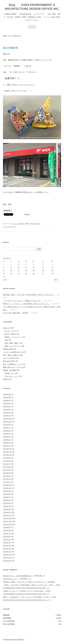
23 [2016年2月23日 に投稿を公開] (11, 273)
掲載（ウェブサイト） (13, 346)
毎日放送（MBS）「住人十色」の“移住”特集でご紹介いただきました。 (29, 295)
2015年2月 (7, 549)
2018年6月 (7, 431)
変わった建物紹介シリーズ (13, 364)
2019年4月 (7, 413)
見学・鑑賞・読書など (11, 355)
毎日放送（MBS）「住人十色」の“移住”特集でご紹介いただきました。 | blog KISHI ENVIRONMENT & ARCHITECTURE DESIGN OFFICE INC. (32, 585)
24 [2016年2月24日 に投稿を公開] (19, 273)
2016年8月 (7, 494)
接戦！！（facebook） (11, 597)
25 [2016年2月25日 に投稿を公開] (26, 273)
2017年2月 (7, 479)
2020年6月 (7, 394)
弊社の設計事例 (9, 361)
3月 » (56, 279)
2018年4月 (7, 437)
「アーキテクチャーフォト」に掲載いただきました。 (23, 301)
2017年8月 (7, 461)
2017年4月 (7, 473)
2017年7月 (7, 464)
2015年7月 (7, 533)
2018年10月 (7, 422)
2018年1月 (7, 446)
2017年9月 (7, 458)
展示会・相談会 (10, 334)
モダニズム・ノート (12, 376)
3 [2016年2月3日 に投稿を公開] (18, 264)
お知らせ (6, 328)
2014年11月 (7, 558)
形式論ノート (9, 373)
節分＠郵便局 (11, 48)
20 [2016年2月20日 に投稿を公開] (43, 270)
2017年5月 (7, 470)
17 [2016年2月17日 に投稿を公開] (19, 270)
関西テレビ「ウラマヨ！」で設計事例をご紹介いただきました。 (27, 304)
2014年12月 (7, 555)
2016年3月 (7, 509)
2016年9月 (7, 491)
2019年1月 (7, 416)
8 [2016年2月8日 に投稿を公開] (3, 267)
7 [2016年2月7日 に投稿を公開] (52, 264)
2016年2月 (7, 512)
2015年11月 (7, 521)
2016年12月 (7, 485)
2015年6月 (7, 536)
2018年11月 (7, 419)
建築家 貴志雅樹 (10, 370)
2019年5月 (7, 409)
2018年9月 (7, 425)
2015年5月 (7, 540)
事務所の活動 (8, 349)
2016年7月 (7, 497)
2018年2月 (7, 443)
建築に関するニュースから (13, 367)
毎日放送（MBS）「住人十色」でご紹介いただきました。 (24, 582)
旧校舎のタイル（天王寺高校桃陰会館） (18, 576)
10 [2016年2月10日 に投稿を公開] (19, 267)
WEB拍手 (8, 211)
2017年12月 (7, 449)
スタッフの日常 (18, 224)
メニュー (32, 26)
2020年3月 (7, 400)
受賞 (6, 340)
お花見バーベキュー (10, 591)
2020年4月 (7, 397)
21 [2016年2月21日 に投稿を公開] (52, 270)
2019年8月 (7, 406)
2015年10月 (7, 524)
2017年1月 (7, 482)
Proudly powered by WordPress (14, 639)
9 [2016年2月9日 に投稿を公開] (11, 267)
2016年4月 (7, 506)
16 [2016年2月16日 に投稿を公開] (11, 270)
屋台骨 (5, 379)
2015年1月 (7, 552)
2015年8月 (7, 530)
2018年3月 (7, 440)
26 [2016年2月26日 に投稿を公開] (34, 273)
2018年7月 (7, 428)
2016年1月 (7, 515)
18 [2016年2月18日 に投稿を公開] (26, 270)
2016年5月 (7, 503)
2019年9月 (7, 403)
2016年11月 (7, 488)
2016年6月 (7, 500)
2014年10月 (7, 561)
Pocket (27, 214)
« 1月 (5, 279)
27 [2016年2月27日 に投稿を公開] (43, 273)
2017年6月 (7, 467)
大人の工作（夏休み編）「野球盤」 (16, 313)
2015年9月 (7, 527)
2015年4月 (7, 543)
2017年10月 (7, 455)
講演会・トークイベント (13, 337)
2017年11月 (7, 452)
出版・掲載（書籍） (12, 343)
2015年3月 (7, 546)
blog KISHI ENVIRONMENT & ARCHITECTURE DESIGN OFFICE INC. (32, 7)
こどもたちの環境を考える (13, 352)
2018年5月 (7, 434)
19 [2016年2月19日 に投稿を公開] (34, 270)
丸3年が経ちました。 (11, 579)
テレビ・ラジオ (10, 331)
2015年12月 (7, 518)
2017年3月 (7, 476)
